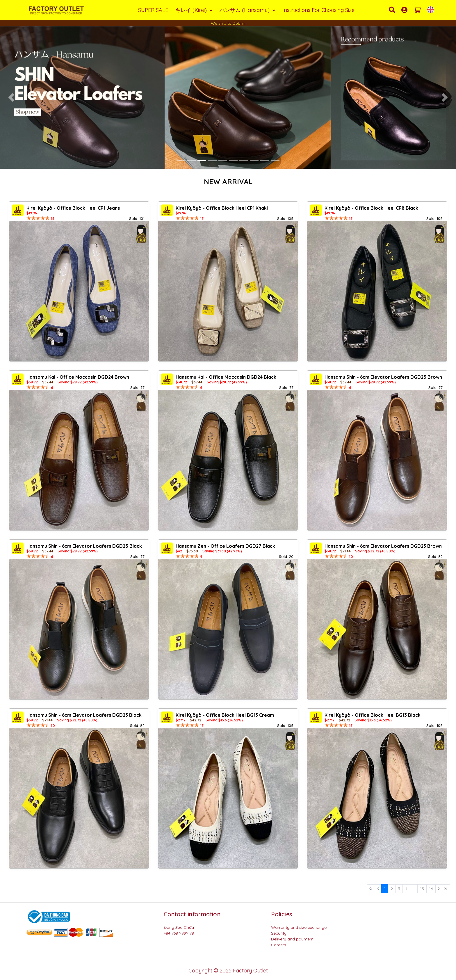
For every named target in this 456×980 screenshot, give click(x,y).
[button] (11, 97)
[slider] (38, 218)
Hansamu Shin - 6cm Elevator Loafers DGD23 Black (84, 715)
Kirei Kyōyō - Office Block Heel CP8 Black (371, 208)
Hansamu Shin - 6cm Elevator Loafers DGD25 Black (84, 546)
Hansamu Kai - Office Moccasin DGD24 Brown (78, 377)
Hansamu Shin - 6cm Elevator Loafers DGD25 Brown (383, 377)
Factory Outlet (250, 971)
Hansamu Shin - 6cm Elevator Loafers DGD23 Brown (383, 546)
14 (431, 889)
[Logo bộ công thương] (48, 916)
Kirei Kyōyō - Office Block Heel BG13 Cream (225, 715)
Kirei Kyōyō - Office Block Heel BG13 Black (373, 715)
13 (422, 889)
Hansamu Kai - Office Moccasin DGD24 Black (226, 377)
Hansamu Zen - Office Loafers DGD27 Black (225, 546)
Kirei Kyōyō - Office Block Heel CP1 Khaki (222, 208)
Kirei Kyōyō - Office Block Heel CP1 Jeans (73, 208)
